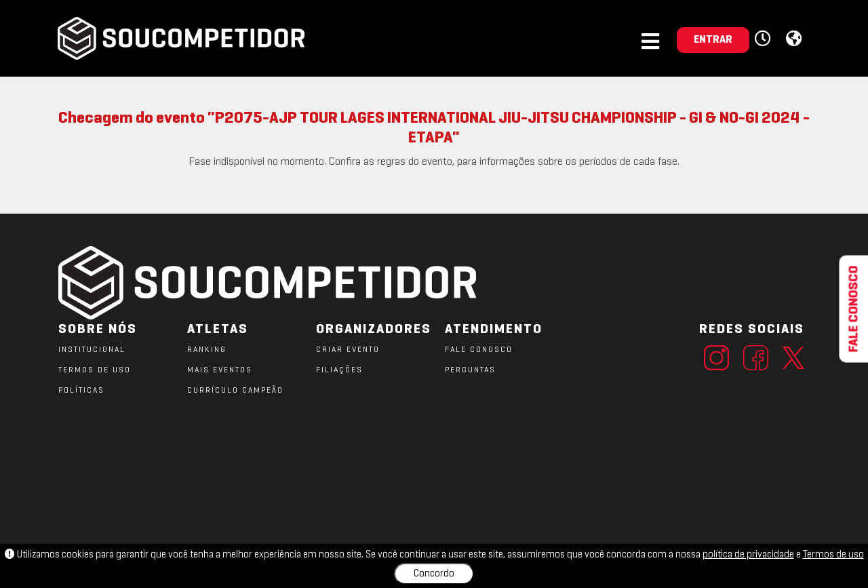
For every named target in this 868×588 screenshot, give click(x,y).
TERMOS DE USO (95, 370)
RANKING (207, 350)
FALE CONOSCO (479, 350)
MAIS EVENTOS (220, 370)
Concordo (434, 574)
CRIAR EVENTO (348, 350)
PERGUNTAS (470, 370)
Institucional (92, 350)
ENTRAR (713, 40)
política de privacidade (748, 555)
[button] (765, 39)
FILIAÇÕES (339, 370)
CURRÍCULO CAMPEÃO (235, 391)
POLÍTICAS (81, 391)
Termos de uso (833, 555)
